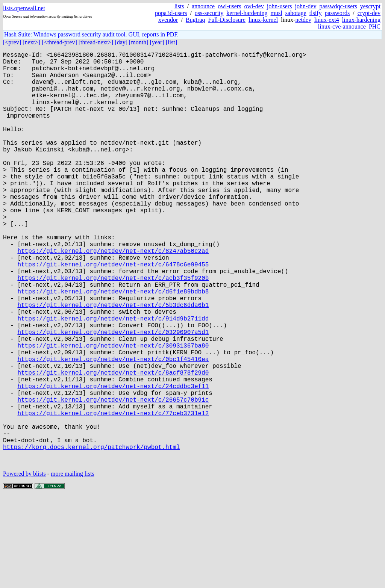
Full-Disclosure (227, 20)
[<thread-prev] (59, 42)
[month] (139, 42)
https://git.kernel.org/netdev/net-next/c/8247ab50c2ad (113, 296)
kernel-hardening (247, 13)
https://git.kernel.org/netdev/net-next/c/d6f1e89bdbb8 (113, 345)
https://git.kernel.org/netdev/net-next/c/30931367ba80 (113, 411)
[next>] (31, 42)
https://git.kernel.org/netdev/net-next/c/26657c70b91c (113, 478)
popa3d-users (171, 13)
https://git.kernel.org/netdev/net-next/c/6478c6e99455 (113, 312)
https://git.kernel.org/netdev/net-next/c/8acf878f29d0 (113, 444)
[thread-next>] (96, 42)
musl (277, 13)
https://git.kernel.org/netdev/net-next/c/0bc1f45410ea (113, 428)
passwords (337, 13)
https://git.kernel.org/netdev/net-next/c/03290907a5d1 (113, 395)
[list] (171, 42)
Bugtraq (196, 20)
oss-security (209, 13)
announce (203, 6)
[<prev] (12, 42)
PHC (375, 26)
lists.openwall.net (24, 8)
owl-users (229, 6)
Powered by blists (24, 565)
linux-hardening (361, 20)
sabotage (296, 13)
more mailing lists (73, 565)
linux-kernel (263, 20)
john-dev (306, 6)
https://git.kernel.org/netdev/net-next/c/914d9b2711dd (113, 378)
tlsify (316, 13)
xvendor (168, 20)
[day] (121, 42)
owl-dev (254, 6)
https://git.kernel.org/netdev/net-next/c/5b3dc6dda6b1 (113, 362)
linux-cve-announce (342, 26)
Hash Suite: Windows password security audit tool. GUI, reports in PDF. (91, 34)
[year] (157, 42)
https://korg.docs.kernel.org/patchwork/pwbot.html (91, 535)
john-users (280, 6)
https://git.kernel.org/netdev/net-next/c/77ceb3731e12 (113, 494)
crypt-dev (369, 13)
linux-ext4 (327, 20)
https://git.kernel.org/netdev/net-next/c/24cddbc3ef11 (113, 461)
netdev (303, 20)
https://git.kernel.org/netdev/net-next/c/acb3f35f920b (113, 329)
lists (179, 6)
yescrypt (370, 6)
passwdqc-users (338, 6)
